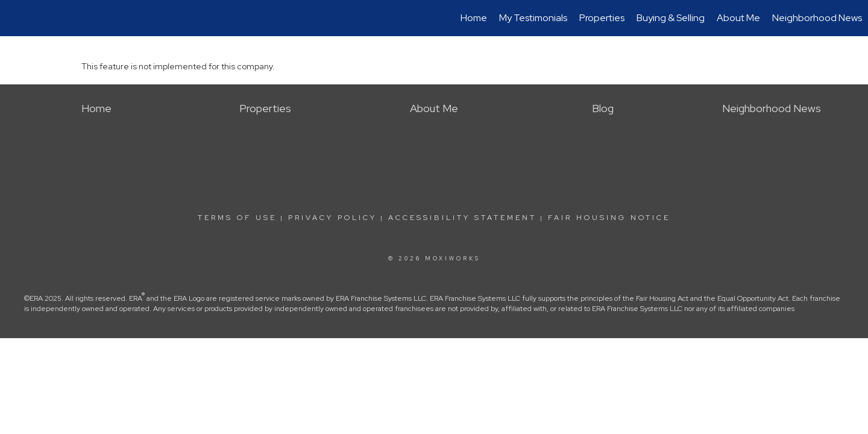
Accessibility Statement (462, 218)
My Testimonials (533, 18)
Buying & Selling (671, 18)
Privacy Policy (332, 218)
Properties (602, 18)
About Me (738, 18)
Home (474, 18)
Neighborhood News (817, 18)
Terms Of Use (237, 218)
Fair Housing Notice (609, 218)
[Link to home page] (15, 18)
